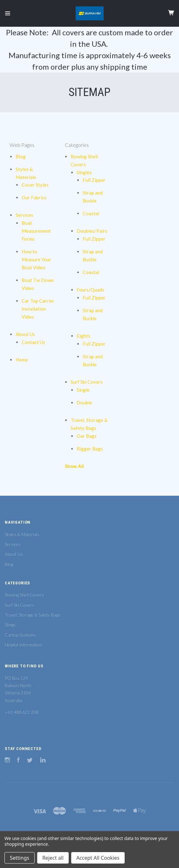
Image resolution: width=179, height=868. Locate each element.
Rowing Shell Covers (24, 595)
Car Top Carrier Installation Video (38, 309)
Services (24, 215)
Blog (21, 156)
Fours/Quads (90, 290)
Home (22, 360)
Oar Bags (87, 436)
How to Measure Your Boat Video (36, 259)
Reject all (53, 858)
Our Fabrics (34, 197)
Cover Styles (35, 185)
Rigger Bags (90, 449)
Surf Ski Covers (87, 382)
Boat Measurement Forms (36, 231)
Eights (83, 336)
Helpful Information (24, 645)
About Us (25, 334)
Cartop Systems (20, 635)
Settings (20, 858)
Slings (10, 625)
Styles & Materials (22, 534)
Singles (84, 172)
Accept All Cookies (98, 858)
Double (84, 403)
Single (83, 390)
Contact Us (33, 342)
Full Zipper (94, 180)
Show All (74, 466)
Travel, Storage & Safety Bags (33, 615)
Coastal (91, 213)
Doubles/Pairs (92, 231)
